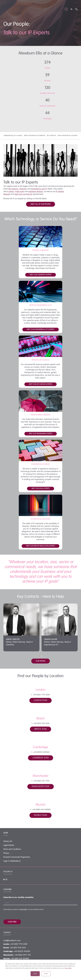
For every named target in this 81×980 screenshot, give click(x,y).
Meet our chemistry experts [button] (41, 275)
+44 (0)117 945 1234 (18, 948)
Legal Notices (9, 845)
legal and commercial (23, 194)
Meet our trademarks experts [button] (41, 434)
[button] (39, 656)
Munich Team (40, 815)
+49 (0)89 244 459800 (20, 959)
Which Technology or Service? (35, 136)
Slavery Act (8, 841)
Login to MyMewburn (12, 861)
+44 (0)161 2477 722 (23, 955)
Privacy (6, 853)
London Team (40, 700)
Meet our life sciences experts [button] (40, 384)
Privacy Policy (68, 968)
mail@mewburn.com (12, 941)
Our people (41, 661)
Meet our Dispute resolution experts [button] (40, 546)
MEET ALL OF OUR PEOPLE (41, 204)
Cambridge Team (41, 758)
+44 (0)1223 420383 (22, 951)
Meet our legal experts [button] (41, 489)
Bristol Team (40, 729)
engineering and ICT (39, 189)
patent (11, 192)
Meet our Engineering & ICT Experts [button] (41, 330)
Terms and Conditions (12, 849)
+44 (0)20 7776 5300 (19, 944)
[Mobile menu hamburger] (76, 5)
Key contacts (51, 136)
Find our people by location (68, 136)
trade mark (19, 192)
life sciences (13, 189)
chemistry (23, 189)
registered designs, (36, 192)
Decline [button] (46, 974)
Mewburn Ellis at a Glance (13, 136)
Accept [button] (35, 974)
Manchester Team (41, 787)
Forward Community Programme (17, 857)
